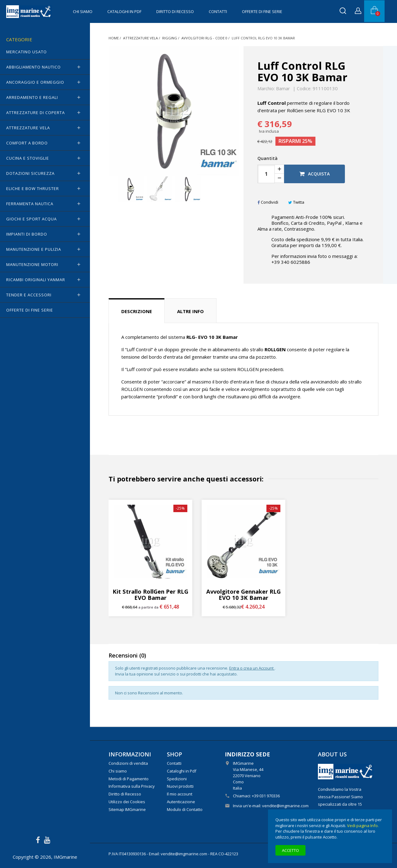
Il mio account (180, 794)
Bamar (283, 88)
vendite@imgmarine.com (285, 806)
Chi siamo (83, 11)
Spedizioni (177, 779)
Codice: (304, 89)
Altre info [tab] (190, 311)
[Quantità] (266, 174)
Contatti (218, 11)
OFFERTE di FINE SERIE (262, 11)
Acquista (314, 174)
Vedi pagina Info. (363, 826)
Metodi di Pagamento (129, 779)
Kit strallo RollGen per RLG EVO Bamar (150, 595)
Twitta (296, 202)
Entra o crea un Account (252, 668)
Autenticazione (181, 802)
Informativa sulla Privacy (132, 786)
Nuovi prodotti (180, 786)
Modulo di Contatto (185, 809)
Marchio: (266, 89)
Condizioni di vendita (128, 763)
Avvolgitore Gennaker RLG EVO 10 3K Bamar (243, 595)
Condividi (268, 202)
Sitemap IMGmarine (127, 809)
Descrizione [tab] (137, 311)
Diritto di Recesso (175, 11)
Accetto (290, 850)
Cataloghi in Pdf (124, 11)
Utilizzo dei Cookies (127, 802)
